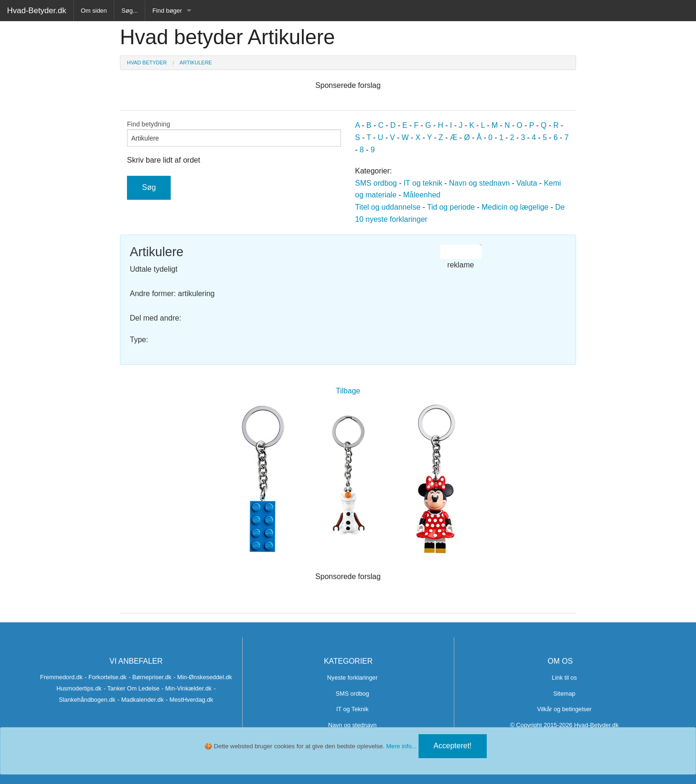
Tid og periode (451, 207)
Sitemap (564, 694)
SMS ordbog (376, 183)
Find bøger (167, 11)
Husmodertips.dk (79, 688)
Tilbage (348, 391)
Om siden (94, 11)
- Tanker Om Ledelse (131, 688)
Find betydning (234, 133)
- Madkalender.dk (141, 700)
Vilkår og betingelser (564, 709)
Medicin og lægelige (515, 207)
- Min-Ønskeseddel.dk (203, 677)
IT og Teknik (352, 709)
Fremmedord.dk (61, 677)
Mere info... (401, 746)
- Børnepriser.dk (150, 677)
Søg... (130, 11)
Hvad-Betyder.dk (37, 11)
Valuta (527, 183)
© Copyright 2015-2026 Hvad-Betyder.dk (565, 725)
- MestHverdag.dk (190, 700)
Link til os (564, 678)
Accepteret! (453, 746)
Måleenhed (422, 195)
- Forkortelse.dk (106, 677)
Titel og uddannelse (388, 207)
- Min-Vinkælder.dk (186, 688)
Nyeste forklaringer (352, 678)
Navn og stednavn (479, 183)
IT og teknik (423, 183)
